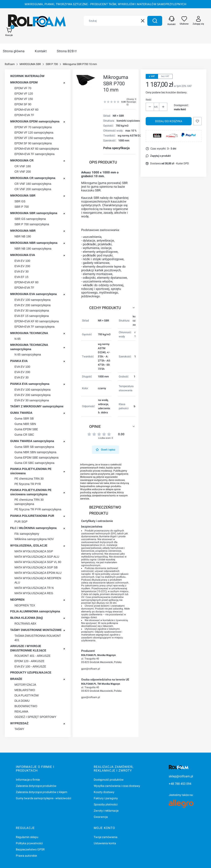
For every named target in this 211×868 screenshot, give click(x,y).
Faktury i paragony (106, 798)
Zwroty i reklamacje (106, 811)
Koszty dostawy (104, 792)
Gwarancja (101, 817)
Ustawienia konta (105, 843)
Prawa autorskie (26, 856)
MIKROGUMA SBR (30, 64)
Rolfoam (10, 64)
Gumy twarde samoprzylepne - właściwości (43, 798)
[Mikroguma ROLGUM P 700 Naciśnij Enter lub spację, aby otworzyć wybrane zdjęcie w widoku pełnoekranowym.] (86, 81)
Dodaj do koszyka (169, 121)
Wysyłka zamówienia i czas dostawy (117, 786)
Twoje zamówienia (106, 837)
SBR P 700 (52, 64)
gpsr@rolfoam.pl (91, 669)
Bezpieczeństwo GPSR (30, 849)
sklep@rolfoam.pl (181, 776)
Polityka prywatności (29, 843)
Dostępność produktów (109, 780)
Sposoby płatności (106, 804)
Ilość (149, 100)
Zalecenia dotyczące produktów (36, 786)
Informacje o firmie (28, 780)
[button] (155, 21)
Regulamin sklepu (27, 837)
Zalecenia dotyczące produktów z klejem (42, 792)
